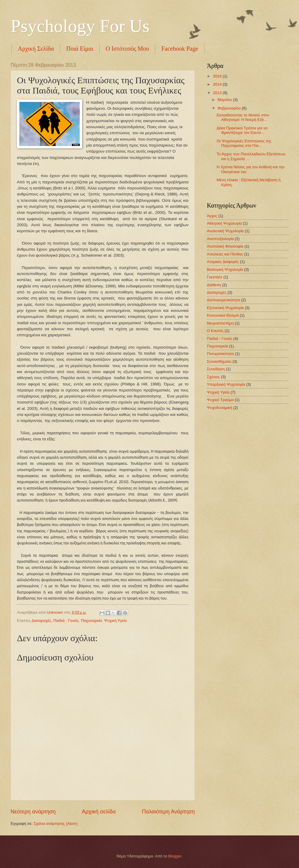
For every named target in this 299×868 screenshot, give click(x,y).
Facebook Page (180, 49)
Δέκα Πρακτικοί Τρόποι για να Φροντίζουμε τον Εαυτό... (242, 130)
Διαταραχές (42, 621)
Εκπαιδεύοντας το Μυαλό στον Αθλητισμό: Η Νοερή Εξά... (243, 117)
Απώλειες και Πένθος (225, 254)
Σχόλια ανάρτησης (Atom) (56, 824)
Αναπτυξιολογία (220, 239)
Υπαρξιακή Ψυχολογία (226, 384)
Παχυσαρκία (92, 621)
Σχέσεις (213, 377)
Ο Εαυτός (215, 331)
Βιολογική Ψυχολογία (225, 269)
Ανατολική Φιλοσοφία (225, 246)
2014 (218, 84)
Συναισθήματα (219, 361)
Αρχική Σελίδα (36, 49)
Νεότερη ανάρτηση (33, 812)
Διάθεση (214, 285)
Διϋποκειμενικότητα (223, 300)
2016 (218, 76)
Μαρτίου (225, 100)
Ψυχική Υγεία (116, 621)
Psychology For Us (80, 26)
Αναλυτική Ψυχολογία (225, 231)
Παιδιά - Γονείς (66, 621)
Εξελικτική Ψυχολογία (225, 308)
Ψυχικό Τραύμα (220, 400)
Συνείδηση (216, 369)
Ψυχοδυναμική (219, 408)
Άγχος (212, 216)
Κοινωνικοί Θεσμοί (223, 315)
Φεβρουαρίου (230, 108)
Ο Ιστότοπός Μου (127, 49)
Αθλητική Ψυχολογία (224, 223)
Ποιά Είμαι (80, 49)
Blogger (175, 856)
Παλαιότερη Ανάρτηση (168, 812)
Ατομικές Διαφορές (223, 262)
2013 (218, 93)
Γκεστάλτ (215, 277)
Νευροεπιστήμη (220, 323)
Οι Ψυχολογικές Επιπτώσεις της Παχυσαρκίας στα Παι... (244, 143)
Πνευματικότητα (220, 354)
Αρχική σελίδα (99, 812)
